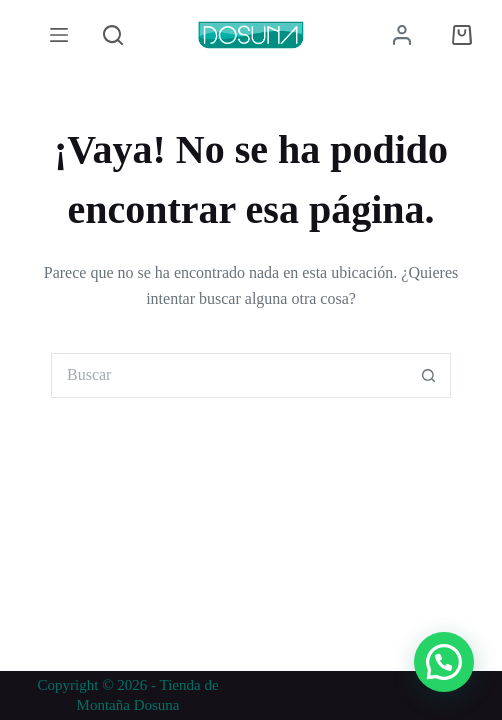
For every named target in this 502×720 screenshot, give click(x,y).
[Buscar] (113, 35)
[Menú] (59, 35)
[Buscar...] (228, 375)
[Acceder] (402, 35)
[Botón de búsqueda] (428, 375)
